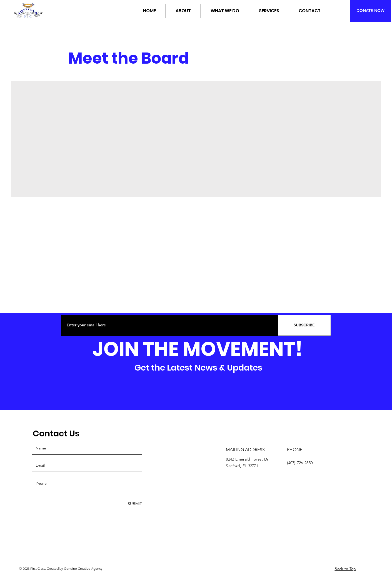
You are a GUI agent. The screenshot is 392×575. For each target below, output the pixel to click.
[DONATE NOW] (370, 11)
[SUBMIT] (134, 504)
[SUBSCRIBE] (304, 325)
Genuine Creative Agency (83, 568)
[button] (183, 11)
